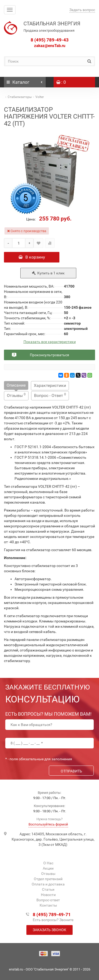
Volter (40, 97)
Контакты (48, 905)
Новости (48, 895)
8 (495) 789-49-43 (50, 40)
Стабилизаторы (20, 97)
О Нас (48, 863)
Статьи (48, 889)
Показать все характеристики (50, 342)
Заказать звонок (49, 930)
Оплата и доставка (48, 884)
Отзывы (16, 395)
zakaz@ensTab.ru (50, 46)
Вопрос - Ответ (50, 395)
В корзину (32, 257)
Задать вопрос (82, 10)
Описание (16, 385)
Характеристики (50, 385)
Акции (48, 868)
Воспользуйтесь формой (48, 824)
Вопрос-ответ (48, 900)
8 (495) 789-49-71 (52, 915)
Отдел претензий (48, 879)
